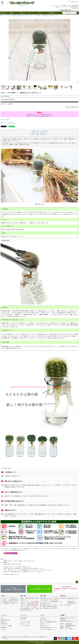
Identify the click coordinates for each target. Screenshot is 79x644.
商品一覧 (3, 13)
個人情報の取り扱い (43, 637)
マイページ (58, 5)
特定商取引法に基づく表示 (29, 637)
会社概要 (62, 615)
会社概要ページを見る (67, 5)
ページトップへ (77, 582)
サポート (43, 615)
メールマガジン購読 (25, 622)
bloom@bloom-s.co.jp (71, 625)
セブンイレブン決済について (47, 630)
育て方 (12, 13)
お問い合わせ (76, 8)
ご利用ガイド (58, 7)
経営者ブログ (4, 622)
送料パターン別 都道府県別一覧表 (48, 622)
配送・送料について (45, 620)
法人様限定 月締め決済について (48, 628)
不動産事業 (3, 628)
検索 (78, 13)
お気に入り (23, 13)
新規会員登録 (76, 5)
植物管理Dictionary (74, 7)
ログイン (52, 5)
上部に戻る (6, 639)
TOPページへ (3, 16)
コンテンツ (4, 615)
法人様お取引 (51, 13)
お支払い (3, 596)
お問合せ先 (63, 596)
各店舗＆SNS (4, 624)
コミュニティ (4, 630)
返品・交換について (45, 626)
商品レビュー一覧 (25, 624)
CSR (2, 618)
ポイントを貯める (25, 626)
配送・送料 (23, 596)
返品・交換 (43, 596)
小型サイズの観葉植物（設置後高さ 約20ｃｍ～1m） (18, 16)
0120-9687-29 (71, 602)
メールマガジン (66, 7)
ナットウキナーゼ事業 (6, 626)
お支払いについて (44, 624)
